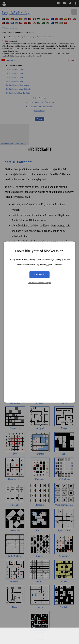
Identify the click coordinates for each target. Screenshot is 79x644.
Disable (39, 275)
